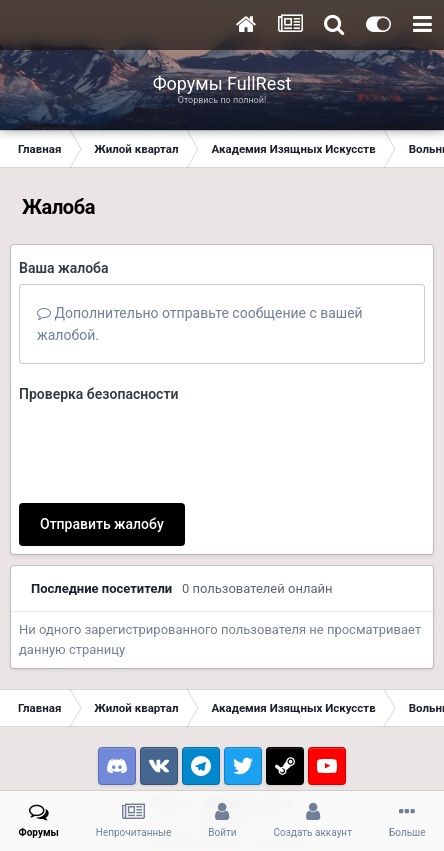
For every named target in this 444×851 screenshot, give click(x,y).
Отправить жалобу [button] (102, 524)
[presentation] (171, 449)
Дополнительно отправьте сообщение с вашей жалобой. (200, 324)
